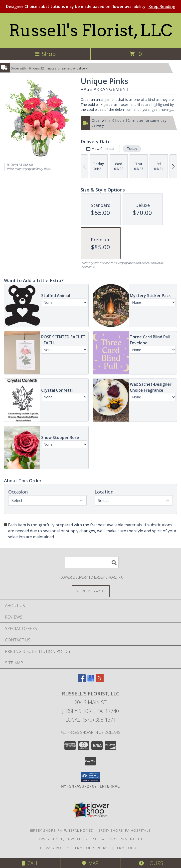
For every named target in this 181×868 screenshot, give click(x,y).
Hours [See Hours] (151, 863)
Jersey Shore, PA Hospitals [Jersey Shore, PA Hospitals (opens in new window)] (124, 830)
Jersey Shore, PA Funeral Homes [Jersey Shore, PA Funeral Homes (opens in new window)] (62, 830)
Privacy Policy (55, 848)
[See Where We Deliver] (91, 591)
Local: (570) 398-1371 (91, 720)
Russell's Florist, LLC (90, 30)
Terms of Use (128, 848)
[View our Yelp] (100, 681)
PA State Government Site (117, 839)
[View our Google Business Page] (91, 681)
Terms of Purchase (92, 848)
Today (132, 149)
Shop (45, 54)
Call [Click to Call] (30, 863)
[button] (90, 777)
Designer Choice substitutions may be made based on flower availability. (91, 6)
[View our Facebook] (82, 681)
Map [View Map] (90, 863)
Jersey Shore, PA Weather (63, 839)
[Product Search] (92, 562)
